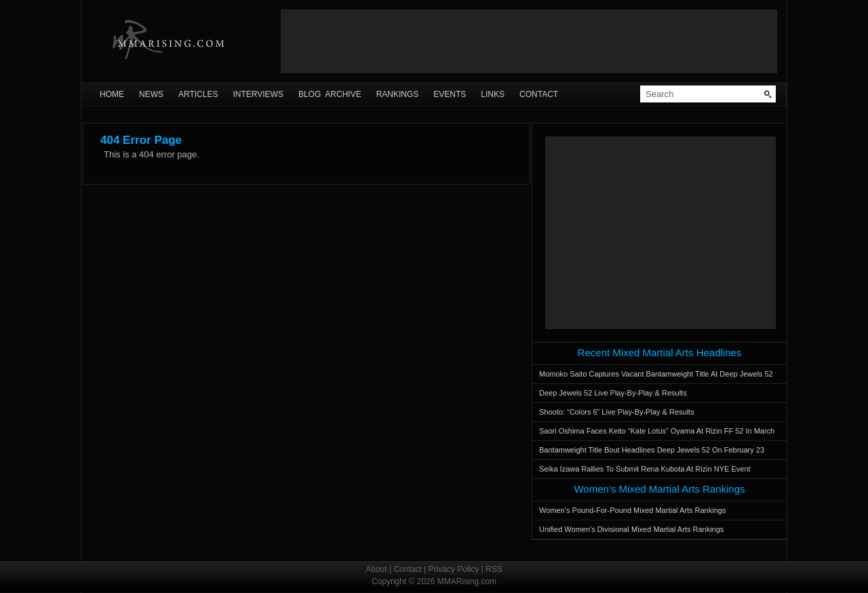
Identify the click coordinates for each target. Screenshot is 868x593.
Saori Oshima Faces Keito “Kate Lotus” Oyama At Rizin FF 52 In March (657, 431)
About (376, 569)
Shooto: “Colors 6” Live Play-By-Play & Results (617, 412)
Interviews (258, 94)
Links (493, 94)
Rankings (398, 94)
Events (450, 94)
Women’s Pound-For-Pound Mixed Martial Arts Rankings (632, 510)
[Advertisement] (529, 41)
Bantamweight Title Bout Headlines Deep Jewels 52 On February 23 (652, 450)
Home (112, 94)
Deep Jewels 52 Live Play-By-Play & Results (613, 393)
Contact (539, 94)
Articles (198, 94)
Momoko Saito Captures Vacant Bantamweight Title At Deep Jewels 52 (656, 374)
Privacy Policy (454, 569)
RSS (494, 569)
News (151, 94)
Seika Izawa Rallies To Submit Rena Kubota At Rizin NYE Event (645, 469)
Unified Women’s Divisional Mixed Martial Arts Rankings (631, 529)
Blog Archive (330, 94)
